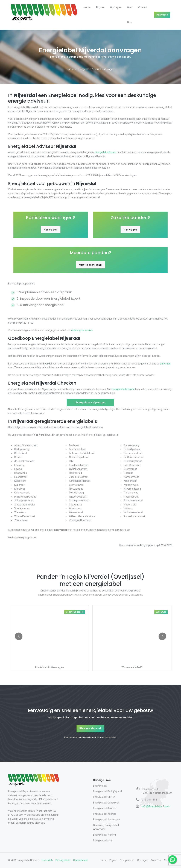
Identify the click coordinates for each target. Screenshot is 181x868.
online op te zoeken (82, 330)
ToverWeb (47, 860)
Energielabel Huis (103, 840)
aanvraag (165, 364)
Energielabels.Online (123, 389)
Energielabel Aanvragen (106, 820)
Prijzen (100, 7)
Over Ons (130, 15)
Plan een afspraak (90, 728)
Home (87, 7)
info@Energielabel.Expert (156, 806)
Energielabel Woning (104, 835)
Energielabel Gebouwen (106, 803)
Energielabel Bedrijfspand (107, 791)
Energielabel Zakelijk (105, 814)
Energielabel (100, 786)
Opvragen (116, 7)
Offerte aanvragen (90, 265)
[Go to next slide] (162, 636)
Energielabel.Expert (106, 152)
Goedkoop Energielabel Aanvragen (106, 827)
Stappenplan (127, 860)
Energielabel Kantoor (105, 808)
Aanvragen (162, 15)
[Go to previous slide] (19, 636)
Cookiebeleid (80, 860)
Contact (143, 7)
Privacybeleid (63, 860)
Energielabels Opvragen (90, 403)
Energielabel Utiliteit (104, 797)
